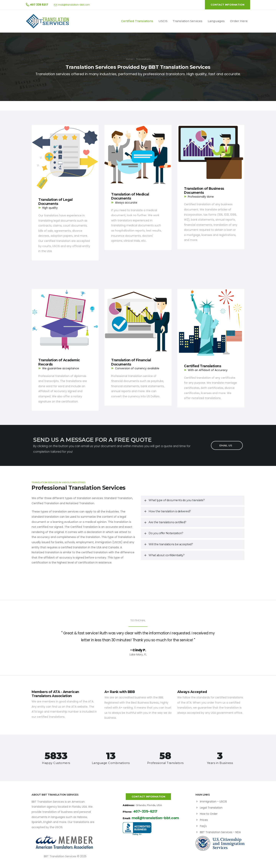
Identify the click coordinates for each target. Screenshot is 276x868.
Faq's (203, 826)
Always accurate (126, 203)
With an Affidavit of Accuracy (208, 370)
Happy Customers (56, 763)
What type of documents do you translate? (177, 500)
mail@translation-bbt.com (74, 5)
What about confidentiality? (167, 555)
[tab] (193, 500)
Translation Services (188, 21)
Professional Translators (165, 763)
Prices (204, 820)
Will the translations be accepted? (171, 544)
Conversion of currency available (137, 368)
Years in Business (220, 763)
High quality (50, 208)
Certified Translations (137, 21)
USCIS (163, 21)
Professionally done (201, 197)
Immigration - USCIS (213, 801)
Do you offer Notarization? (166, 533)
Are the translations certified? (167, 522)
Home (129, 59)
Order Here (239, 21)
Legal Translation (211, 808)
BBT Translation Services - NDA (220, 832)
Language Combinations (111, 763)
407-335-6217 (145, 811)
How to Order (209, 814)
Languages (216, 21)
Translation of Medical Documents (130, 196)
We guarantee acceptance (61, 368)
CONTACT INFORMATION (227, 5)
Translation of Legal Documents (55, 202)
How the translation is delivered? (170, 511)
